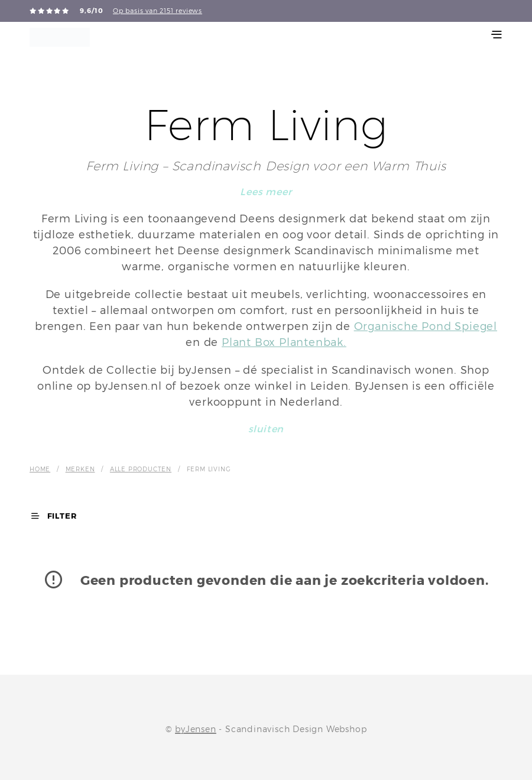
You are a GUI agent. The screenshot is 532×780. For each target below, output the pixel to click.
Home (40, 469)
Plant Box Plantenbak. (284, 342)
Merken (80, 469)
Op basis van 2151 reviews (158, 11)
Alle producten (141, 469)
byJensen (195, 729)
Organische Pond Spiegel (426, 326)
